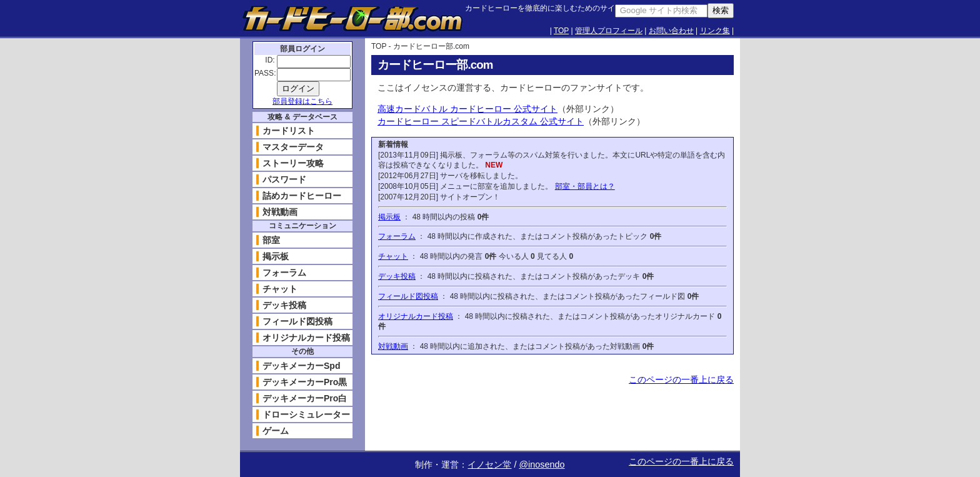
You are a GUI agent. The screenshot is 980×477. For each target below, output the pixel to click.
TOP (561, 31)
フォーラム (397, 236)
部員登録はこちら (302, 101)
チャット (393, 256)
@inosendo (542, 464)
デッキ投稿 (397, 276)
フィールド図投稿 (408, 296)
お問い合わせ (671, 31)
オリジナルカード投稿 (416, 316)
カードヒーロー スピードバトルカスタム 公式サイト (481, 121)
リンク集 (715, 31)
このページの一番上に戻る (681, 379)
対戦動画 (393, 346)
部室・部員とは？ (585, 186)
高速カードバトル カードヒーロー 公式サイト (467, 109)
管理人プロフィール (609, 31)
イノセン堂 (489, 464)
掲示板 (389, 217)
